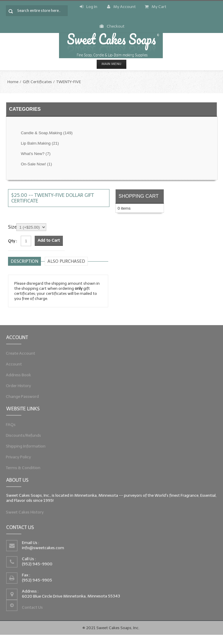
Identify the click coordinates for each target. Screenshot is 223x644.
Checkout (112, 26)
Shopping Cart (139, 196)
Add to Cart (49, 240)
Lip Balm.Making (40, 143)
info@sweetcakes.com (38, 546)
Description (24, 261)
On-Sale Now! (36, 164)
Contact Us (26, 611)
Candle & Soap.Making (47, 133)
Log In (89, 7)
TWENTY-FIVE (69, 82)
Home (13, 82)
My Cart (156, 7)
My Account (121, 7)
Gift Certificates (37, 82)
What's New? (36, 154)
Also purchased (66, 261)
